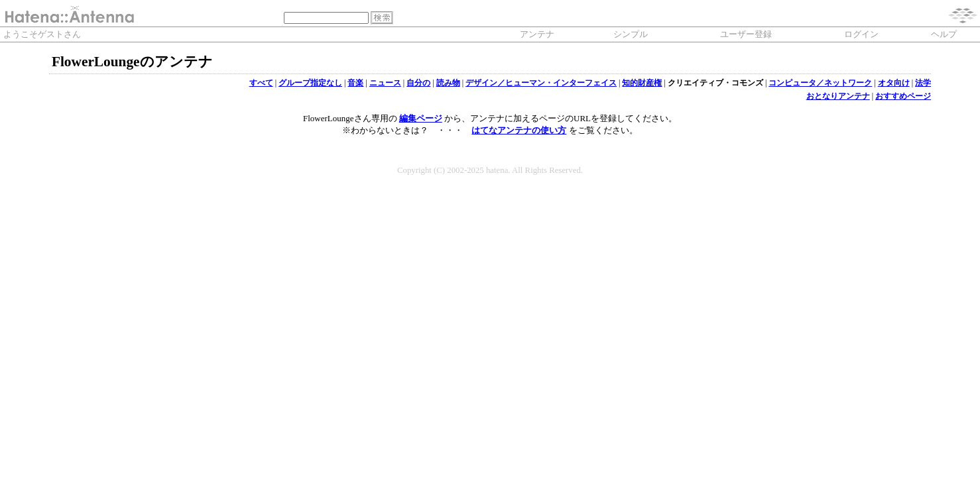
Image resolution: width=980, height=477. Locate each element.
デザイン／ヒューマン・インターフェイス (541, 83)
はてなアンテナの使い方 (519, 130)
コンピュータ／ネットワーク (820, 83)
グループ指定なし (310, 83)
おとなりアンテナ (838, 96)
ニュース (385, 83)
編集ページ (421, 118)
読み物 (448, 83)
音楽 (355, 83)
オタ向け (894, 83)
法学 (923, 83)
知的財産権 (642, 83)
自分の (418, 83)
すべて (261, 83)
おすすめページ (903, 96)
